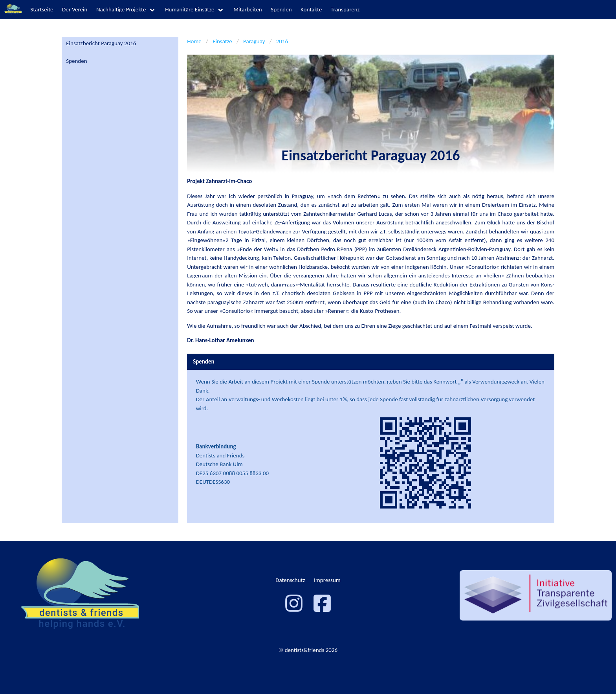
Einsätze (222, 41)
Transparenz (345, 9)
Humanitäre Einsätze (190, 9)
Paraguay (254, 41)
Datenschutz (290, 580)
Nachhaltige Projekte (121, 9)
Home (194, 41)
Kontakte (311, 9)
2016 (282, 41)
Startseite (42, 9)
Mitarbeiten (248, 9)
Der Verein (75, 9)
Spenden (281, 9)
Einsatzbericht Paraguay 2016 (101, 43)
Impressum (327, 580)
